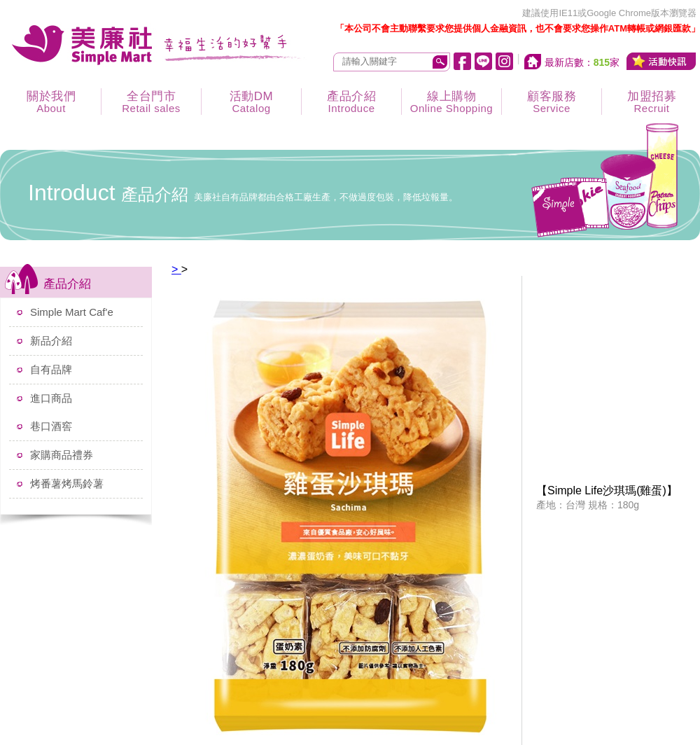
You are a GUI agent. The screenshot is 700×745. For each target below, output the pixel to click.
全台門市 (151, 102)
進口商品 (51, 398)
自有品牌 (51, 369)
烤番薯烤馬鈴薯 (67, 483)
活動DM (251, 102)
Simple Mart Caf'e (72, 312)
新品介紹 (51, 341)
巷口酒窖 (51, 426)
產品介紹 (351, 102)
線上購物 (451, 102)
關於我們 (51, 102)
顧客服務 (552, 102)
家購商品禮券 (62, 455)
